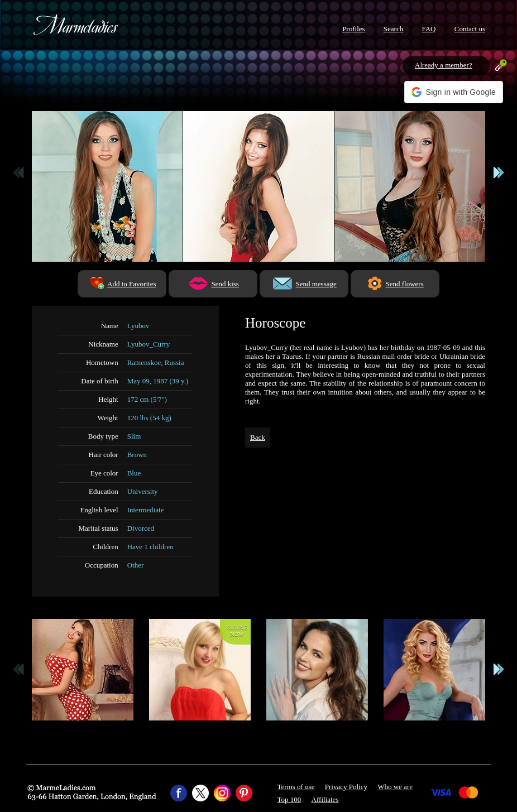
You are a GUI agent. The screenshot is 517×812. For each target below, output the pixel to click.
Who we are (395, 787)
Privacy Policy (346, 787)
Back (258, 437)
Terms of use (296, 787)
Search (393, 29)
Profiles (353, 29)
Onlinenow (237, 631)
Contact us (470, 29)
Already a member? (444, 65)
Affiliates (325, 799)
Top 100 (289, 799)
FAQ (429, 29)
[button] (454, 92)
